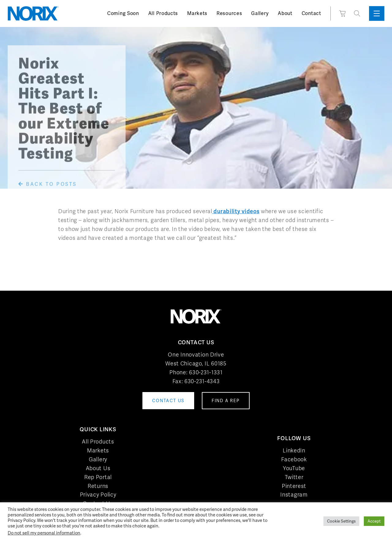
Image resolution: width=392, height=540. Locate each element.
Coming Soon (123, 13)
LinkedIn (294, 450)
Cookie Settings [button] (341, 521)
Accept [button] (374, 521)
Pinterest (294, 486)
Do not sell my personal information (44, 533)
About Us (98, 468)
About (285, 13)
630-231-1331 (206, 372)
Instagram (294, 495)
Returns (98, 486)
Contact (311, 13)
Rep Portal (98, 477)
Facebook (294, 459)
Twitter (294, 477)
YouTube (294, 468)
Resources (229, 13)
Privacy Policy (98, 495)
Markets (197, 13)
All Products (163, 13)
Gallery (260, 13)
